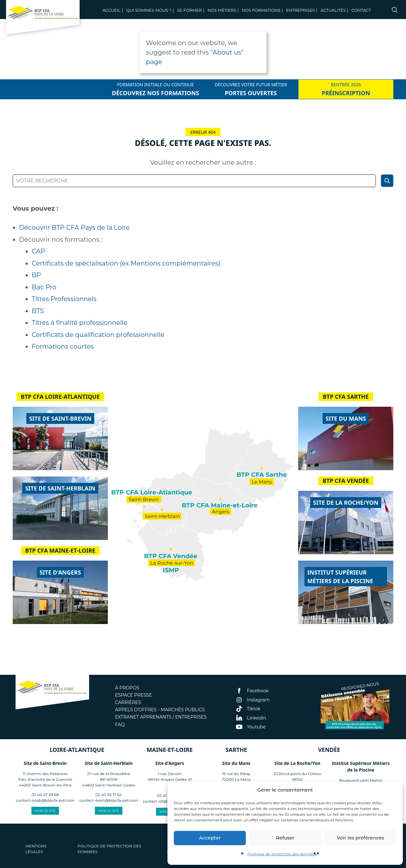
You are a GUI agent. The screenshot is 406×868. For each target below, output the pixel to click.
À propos (127, 688)
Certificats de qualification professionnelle (98, 335)
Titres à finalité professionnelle (80, 323)
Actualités (333, 10)
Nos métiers (222, 10)
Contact (361, 10)
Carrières (128, 702)
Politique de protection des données (282, 854)
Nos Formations (261, 10)
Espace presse (134, 695)
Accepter (210, 838)
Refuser (285, 838)
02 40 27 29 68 (45, 795)
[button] (393, 790)
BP (36, 275)
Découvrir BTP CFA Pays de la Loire (74, 227)
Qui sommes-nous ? (149, 10)
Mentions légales (36, 849)
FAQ (120, 725)
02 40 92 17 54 (109, 795)
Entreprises (301, 10)
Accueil (111, 10)
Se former (190, 10)
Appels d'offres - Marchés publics (160, 710)
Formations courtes (63, 346)
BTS (38, 311)
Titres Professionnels (64, 299)
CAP (39, 251)
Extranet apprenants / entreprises (161, 717)
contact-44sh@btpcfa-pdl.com (109, 800)
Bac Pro (44, 287)
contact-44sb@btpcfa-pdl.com (45, 800)
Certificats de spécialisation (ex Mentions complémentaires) (126, 263)
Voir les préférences (360, 838)
